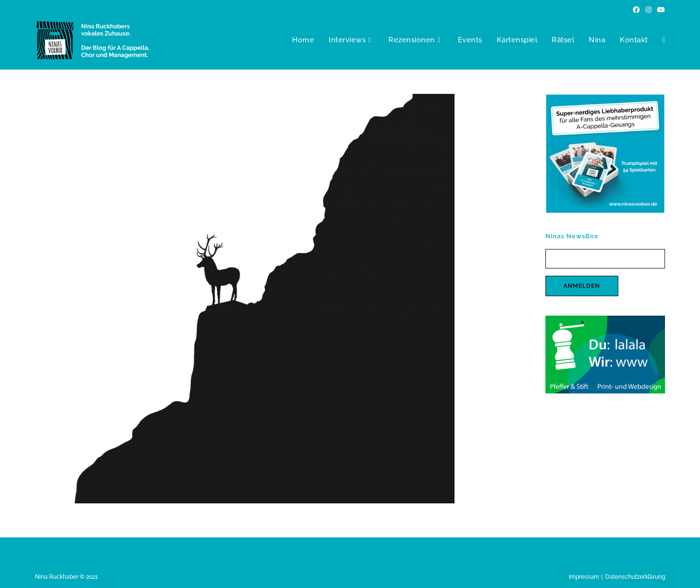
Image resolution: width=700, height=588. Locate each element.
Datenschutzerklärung (635, 577)
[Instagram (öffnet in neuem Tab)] (648, 10)
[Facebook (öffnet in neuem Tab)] (636, 10)
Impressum (584, 577)
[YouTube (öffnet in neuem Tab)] (660, 10)
